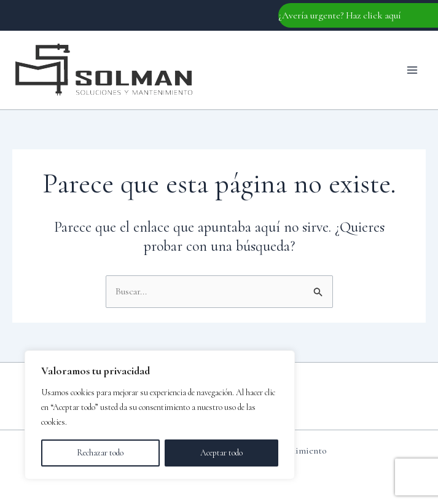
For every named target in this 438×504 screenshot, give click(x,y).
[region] (160, 415)
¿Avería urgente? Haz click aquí (340, 15)
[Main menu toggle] (412, 70)
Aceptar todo (221, 453)
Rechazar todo (100, 453)
